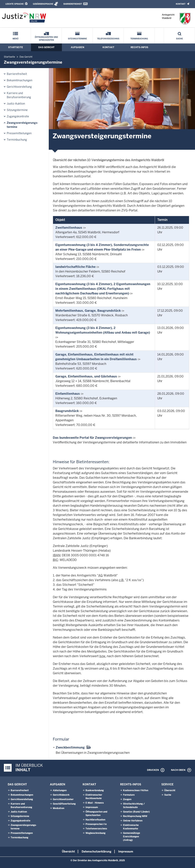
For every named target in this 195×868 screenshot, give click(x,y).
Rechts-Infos (139, 47)
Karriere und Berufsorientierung (19, 95)
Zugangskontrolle (18, 116)
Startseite (16, 47)
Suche (179, 39)
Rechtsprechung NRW (135, 816)
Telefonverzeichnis (108, 39)
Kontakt (181, 4)
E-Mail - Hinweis (95, 803)
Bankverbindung (95, 790)
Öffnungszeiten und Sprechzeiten (46, 39)
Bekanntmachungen (20, 80)
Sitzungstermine (77, 39)
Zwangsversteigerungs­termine (22, 125)
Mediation (59, 808)
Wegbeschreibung (95, 833)
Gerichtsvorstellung (19, 87)
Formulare (129, 795)
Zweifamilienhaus (69, 228)
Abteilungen (60, 790)
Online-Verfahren (133, 821)
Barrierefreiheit (73, 4)
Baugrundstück (67, 411)
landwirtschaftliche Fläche (75, 267)
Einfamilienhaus (68, 394)
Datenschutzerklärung (97, 852)
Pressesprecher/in (96, 824)
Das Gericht (46, 47)
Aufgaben (77, 47)
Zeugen (127, 799)
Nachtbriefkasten (95, 820)
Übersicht (170, 790)
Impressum (92, 807)
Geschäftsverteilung (64, 804)
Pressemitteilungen (19, 133)
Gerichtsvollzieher (63, 799)
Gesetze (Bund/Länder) (136, 812)
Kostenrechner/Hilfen (136, 790)
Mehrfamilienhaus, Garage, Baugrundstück (88, 311)
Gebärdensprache (43, 4)
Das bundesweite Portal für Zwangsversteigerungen (92, 438)
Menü (15, 39)
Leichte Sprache (15, 4)
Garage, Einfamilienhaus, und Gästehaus (86, 376)
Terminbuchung (139, 39)
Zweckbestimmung (70, 747)
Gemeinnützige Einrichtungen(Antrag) (132, 837)
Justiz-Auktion (16, 104)
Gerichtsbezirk (61, 795)
